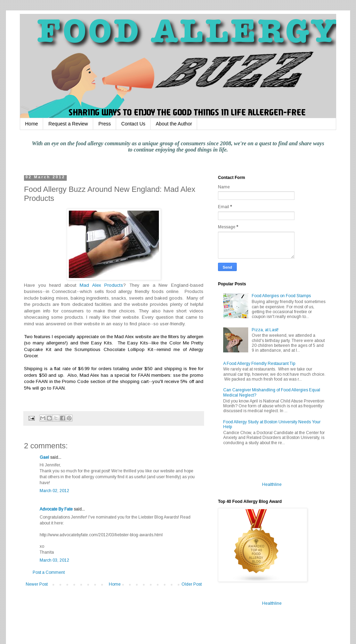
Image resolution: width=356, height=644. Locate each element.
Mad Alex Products (101, 285)
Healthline (272, 484)
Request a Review (68, 124)
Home (31, 124)
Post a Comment (49, 572)
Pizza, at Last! (265, 330)
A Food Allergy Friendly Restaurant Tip (259, 364)
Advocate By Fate (56, 509)
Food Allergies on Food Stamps (281, 296)
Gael (44, 457)
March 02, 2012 (54, 491)
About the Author (174, 124)
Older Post (192, 584)
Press (105, 124)
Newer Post (37, 584)
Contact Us (133, 124)
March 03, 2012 (54, 560)
